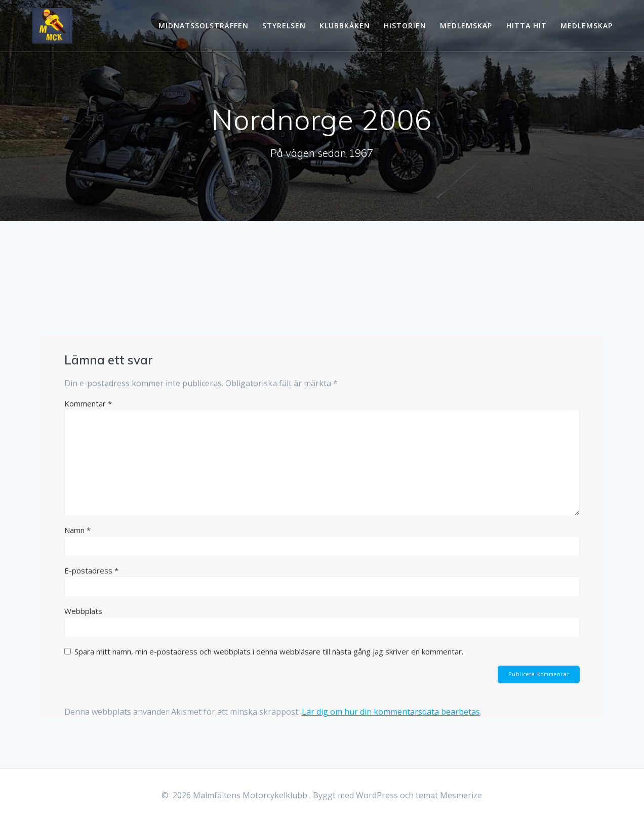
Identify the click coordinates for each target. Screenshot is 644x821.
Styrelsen (284, 26)
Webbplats (83, 611)
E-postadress (91, 570)
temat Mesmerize (449, 795)
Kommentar (88, 403)
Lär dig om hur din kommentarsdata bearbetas (391, 712)
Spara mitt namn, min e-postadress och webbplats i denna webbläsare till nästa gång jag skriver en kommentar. (269, 651)
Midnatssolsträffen (204, 26)
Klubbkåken (345, 26)
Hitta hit (527, 26)
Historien (405, 26)
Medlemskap (466, 26)
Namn (77, 530)
